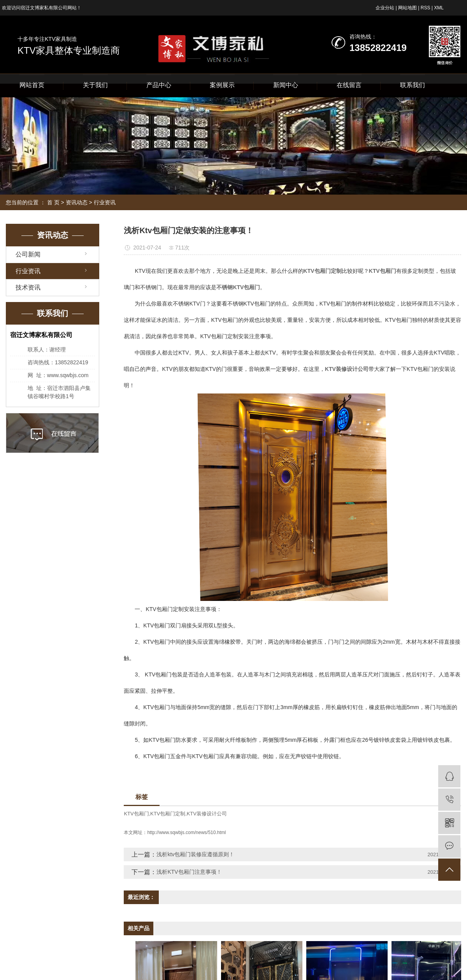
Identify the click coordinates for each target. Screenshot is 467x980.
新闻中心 (286, 85)
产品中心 (159, 85)
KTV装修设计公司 (207, 814)
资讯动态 (77, 202)
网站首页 (32, 85)
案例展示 (222, 85)
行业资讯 (105, 202)
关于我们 (95, 85)
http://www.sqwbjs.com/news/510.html (186, 832)
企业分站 (385, 8)
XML (439, 8)
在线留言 (349, 85)
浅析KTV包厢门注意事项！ (189, 872)
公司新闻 (28, 254)
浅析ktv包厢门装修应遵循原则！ (195, 854)
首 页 (53, 202)
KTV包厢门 (136, 814)
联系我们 (413, 85)
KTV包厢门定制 (168, 814)
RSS (426, 8)
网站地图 (407, 8)
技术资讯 (28, 287)
